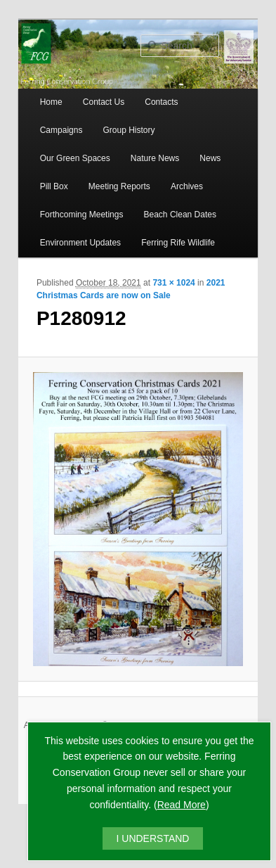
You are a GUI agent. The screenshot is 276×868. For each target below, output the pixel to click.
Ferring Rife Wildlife (178, 243)
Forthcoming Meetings (82, 215)
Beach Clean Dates (180, 215)
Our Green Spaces (75, 158)
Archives (187, 186)
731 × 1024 (173, 283)
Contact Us (104, 102)
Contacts (161, 102)
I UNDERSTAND (153, 838)
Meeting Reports (119, 186)
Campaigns (61, 130)
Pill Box (54, 186)
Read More (182, 805)
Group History (129, 130)
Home (51, 102)
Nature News (155, 158)
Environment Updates (80, 243)
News (210, 158)
